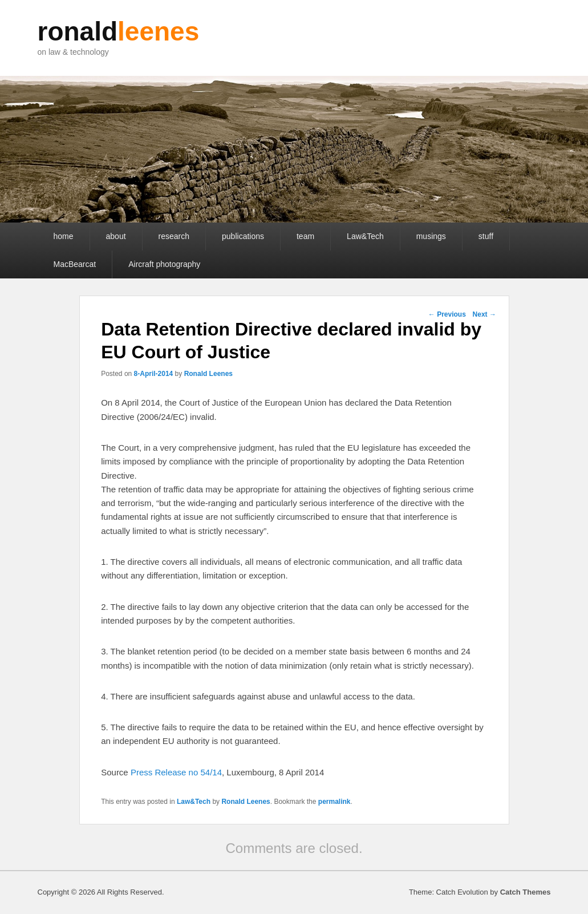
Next (484, 314)
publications (243, 236)
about (116, 236)
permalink (334, 802)
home (64, 236)
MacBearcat (75, 264)
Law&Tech (365, 236)
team (305, 236)
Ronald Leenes (208, 374)
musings (431, 236)
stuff (486, 236)
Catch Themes (526, 892)
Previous (447, 314)
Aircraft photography (164, 264)
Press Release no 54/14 (176, 772)
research (174, 236)
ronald (119, 31)
